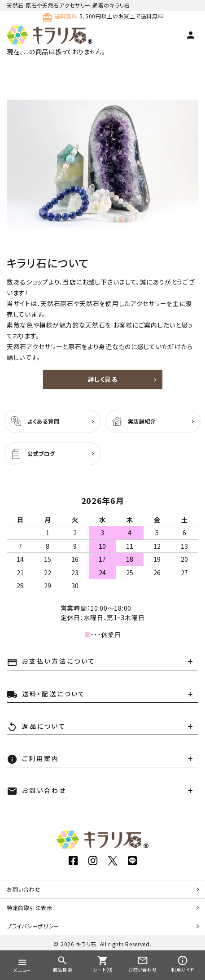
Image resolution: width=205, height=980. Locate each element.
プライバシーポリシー (33, 926)
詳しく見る (102, 379)
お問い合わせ (24, 889)
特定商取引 (30, 908)
